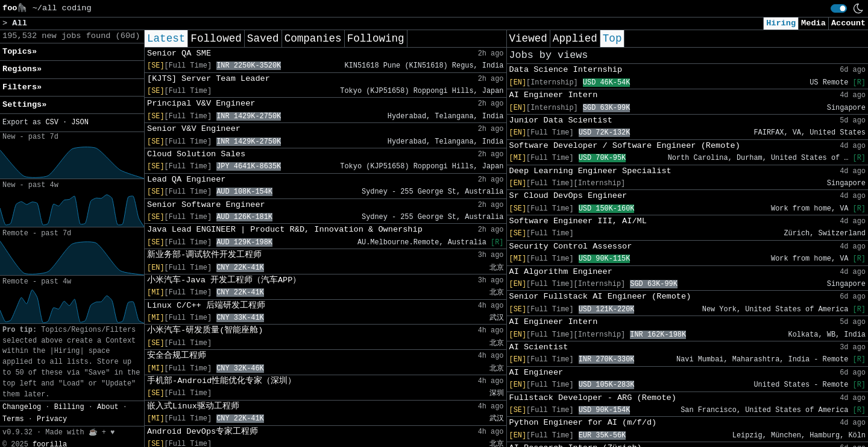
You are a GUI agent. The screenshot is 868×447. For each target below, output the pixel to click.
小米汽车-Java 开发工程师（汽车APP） (224, 280)
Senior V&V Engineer (194, 129)
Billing (69, 407)
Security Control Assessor (571, 246)
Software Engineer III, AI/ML (578, 221)
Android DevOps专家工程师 (203, 432)
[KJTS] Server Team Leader (209, 79)
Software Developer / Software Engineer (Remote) (625, 146)
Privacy (52, 419)
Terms (13, 419)
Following (376, 39)
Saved (263, 39)
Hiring (781, 23)
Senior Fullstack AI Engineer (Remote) (600, 296)
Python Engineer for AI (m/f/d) (583, 423)
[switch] (839, 8)
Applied (575, 39)
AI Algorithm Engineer (561, 272)
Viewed (528, 39)
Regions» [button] (22, 69)
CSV (52, 122)
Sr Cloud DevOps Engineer (568, 196)
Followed (216, 39)
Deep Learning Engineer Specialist (590, 171)
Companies (313, 39)
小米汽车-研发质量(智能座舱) (205, 330)
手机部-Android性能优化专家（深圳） (222, 381)
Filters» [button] (22, 87)
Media (813, 23)
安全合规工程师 (177, 356)
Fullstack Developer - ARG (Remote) (593, 398)
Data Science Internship (566, 70)
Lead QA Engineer (187, 179)
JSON (80, 122)
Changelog (22, 407)
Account (848, 23)
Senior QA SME (179, 53)
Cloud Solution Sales (196, 154)
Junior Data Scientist (561, 120)
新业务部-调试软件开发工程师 (204, 255)
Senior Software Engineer (206, 205)
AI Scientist (539, 347)
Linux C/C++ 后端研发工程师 (206, 306)
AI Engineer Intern (554, 95)
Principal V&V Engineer (201, 103)
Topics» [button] (20, 52)
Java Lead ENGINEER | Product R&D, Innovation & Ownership (285, 230)
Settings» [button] (24, 105)
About (108, 407)
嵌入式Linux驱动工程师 (193, 406)
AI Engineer (536, 372)
